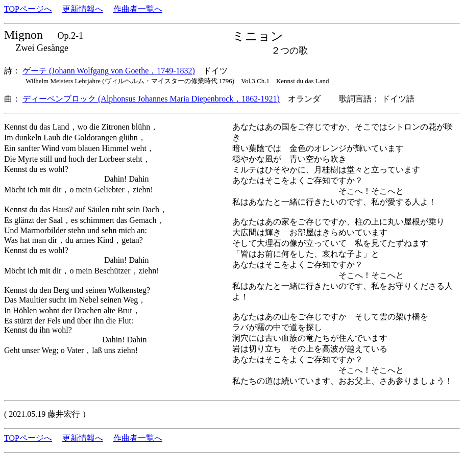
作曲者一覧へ (138, 9)
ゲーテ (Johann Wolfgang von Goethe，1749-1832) (109, 71)
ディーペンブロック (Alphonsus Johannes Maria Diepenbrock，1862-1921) (151, 99)
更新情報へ (83, 9)
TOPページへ (28, 9)
